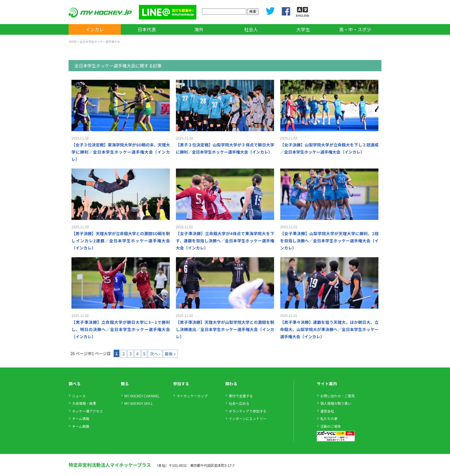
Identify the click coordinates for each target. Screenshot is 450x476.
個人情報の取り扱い (336, 403)
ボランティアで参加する (248, 411)
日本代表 (147, 29)
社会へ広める (239, 403)
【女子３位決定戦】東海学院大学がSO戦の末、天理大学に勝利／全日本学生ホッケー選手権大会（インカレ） (121, 152)
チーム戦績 (81, 426)
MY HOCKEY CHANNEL (142, 396)
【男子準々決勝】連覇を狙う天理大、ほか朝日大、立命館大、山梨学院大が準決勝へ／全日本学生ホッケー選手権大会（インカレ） (329, 329)
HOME (73, 41)
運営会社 (327, 411)
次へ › (155, 354)
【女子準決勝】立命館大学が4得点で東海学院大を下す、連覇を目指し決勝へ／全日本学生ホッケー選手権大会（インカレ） (225, 241)
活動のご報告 (331, 426)
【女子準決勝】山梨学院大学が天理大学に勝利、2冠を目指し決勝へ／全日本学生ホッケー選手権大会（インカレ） (329, 241)
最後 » (170, 354)
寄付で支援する (241, 396)
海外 (199, 29)
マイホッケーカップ (192, 396)
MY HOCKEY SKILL (138, 403)
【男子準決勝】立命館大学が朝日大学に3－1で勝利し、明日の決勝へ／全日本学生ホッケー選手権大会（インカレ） (121, 329)
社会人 (251, 29)
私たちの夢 (329, 418)
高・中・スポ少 (355, 29)
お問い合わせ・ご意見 (338, 396)
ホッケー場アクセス (87, 411)
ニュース (79, 396)
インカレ (95, 29)
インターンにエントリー (248, 418)
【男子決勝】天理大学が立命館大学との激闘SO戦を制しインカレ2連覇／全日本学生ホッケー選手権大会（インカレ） (121, 241)
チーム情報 (81, 418)
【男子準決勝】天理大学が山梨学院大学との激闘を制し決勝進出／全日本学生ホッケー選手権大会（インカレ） (225, 329)
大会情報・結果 (84, 403)
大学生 (303, 29)
